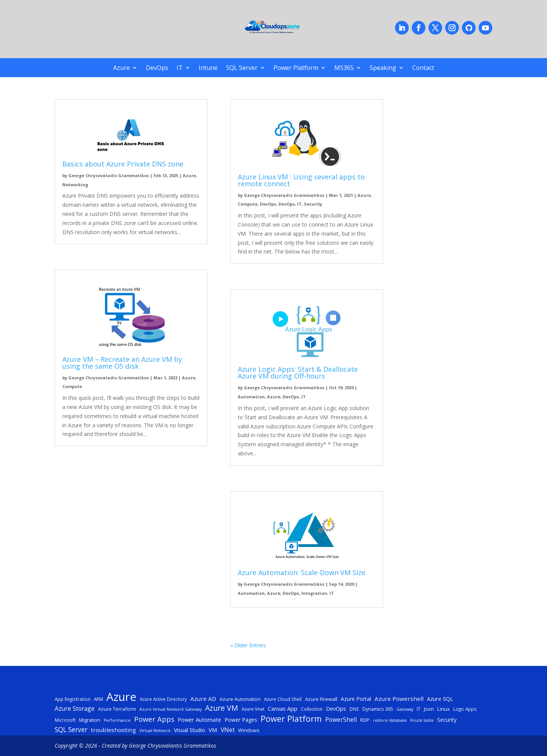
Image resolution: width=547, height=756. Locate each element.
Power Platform (296, 68)
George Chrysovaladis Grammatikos (109, 175)
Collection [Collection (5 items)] (312, 709)
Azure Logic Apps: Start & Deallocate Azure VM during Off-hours (298, 372)
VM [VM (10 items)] (213, 730)
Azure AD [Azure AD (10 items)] (203, 699)
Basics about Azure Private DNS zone (123, 164)
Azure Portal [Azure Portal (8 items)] (356, 699)
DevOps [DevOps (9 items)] (336, 708)
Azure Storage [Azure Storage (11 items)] (75, 708)
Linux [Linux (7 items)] (443, 709)
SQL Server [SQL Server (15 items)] (71, 730)
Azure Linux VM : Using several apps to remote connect (301, 180)
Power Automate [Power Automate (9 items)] (199, 720)
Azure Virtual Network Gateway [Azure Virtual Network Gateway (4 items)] (171, 709)
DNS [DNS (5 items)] (354, 709)
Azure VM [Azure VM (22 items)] (222, 708)
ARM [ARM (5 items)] (98, 699)
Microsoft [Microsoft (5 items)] (65, 720)
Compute (72, 386)
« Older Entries (248, 645)
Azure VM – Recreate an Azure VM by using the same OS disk (122, 363)
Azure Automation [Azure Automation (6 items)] (240, 699)
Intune (208, 68)
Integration (314, 593)
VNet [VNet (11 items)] (228, 730)
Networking (75, 185)
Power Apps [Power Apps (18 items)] (154, 719)
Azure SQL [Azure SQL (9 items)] (440, 699)
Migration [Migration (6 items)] (90, 720)
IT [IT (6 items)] (419, 709)
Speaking (383, 68)
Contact (423, 68)
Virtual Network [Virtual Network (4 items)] (155, 731)
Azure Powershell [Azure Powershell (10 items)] (399, 699)
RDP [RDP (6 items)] (365, 720)
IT (180, 68)
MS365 (344, 68)
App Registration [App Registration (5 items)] (73, 699)
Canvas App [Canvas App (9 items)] (283, 708)
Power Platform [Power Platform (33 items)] (291, 719)
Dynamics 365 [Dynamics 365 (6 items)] (378, 709)
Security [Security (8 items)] (447, 720)
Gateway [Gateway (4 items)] (405, 709)
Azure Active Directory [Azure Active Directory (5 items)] (163, 699)
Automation (251, 397)
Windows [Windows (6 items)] (249, 730)
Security (313, 204)
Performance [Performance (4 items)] (117, 720)
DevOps (157, 68)
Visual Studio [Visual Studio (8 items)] (190, 730)
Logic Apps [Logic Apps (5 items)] (465, 709)
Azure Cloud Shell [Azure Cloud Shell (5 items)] (283, 699)
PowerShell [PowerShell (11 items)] (341, 720)
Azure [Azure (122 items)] (121, 697)
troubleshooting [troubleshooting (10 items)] (113, 730)
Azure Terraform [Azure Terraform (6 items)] (117, 709)
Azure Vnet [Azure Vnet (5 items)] (253, 709)
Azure (122, 68)
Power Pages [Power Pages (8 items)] (241, 720)
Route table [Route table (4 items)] (422, 720)
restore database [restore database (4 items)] (390, 720)
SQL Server (242, 68)
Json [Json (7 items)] (429, 709)
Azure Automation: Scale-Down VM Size (302, 572)
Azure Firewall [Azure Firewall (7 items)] (321, 699)
